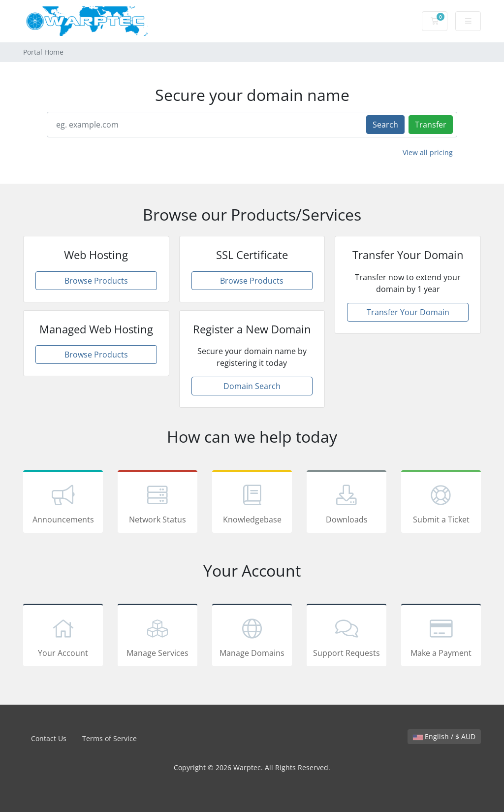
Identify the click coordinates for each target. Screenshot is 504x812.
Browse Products (96, 281)
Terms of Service (110, 738)
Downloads (346, 503)
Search (385, 125)
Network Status (157, 503)
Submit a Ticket (441, 503)
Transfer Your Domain (408, 312)
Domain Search (252, 386)
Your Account (63, 637)
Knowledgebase (252, 503)
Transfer (431, 125)
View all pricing (428, 152)
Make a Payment (441, 637)
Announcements (63, 503)
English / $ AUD (444, 736)
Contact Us (49, 738)
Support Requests (346, 637)
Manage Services (157, 637)
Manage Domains (252, 637)
